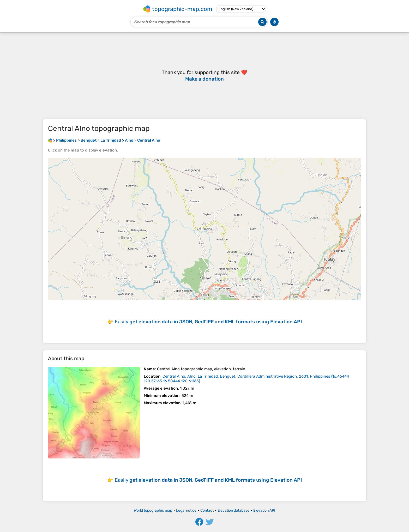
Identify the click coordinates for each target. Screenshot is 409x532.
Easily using (208, 322)
